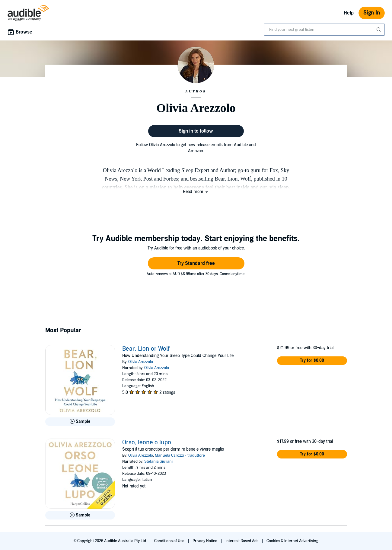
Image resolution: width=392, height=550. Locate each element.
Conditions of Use (170, 541)
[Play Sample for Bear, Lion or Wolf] (80, 422)
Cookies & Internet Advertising (292, 541)
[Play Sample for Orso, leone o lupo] (80, 515)
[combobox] (324, 30)
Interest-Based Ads (242, 541)
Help (349, 13)
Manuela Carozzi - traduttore (180, 455)
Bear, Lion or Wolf (146, 349)
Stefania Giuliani (158, 462)
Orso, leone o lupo (147, 442)
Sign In (372, 13)
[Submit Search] (379, 30)
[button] (196, 192)
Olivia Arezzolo (141, 362)
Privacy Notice (205, 541)
